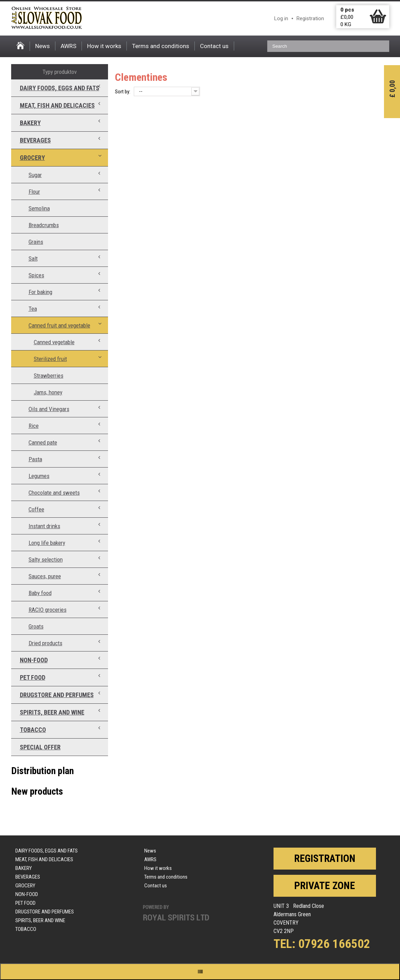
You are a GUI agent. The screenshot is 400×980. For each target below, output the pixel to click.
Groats (36, 626)
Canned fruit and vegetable (59, 325)
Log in (281, 18)
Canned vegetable (54, 342)
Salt (33, 258)
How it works (104, 46)
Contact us (214, 46)
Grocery (32, 158)
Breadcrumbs (44, 225)
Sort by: (123, 92)
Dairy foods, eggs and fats (60, 88)
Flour (34, 192)
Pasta (35, 459)
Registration (310, 18)
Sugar (35, 175)
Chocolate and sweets (54, 493)
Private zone (325, 886)
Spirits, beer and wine (52, 712)
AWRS (68, 46)
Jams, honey (48, 392)
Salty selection (46, 560)
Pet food (33, 677)
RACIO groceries (48, 610)
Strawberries (49, 376)
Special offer (40, 747)
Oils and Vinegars (49, 409)
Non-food (34, 660)
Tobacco (33, 730)
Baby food (40, 593)
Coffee (36, 509)
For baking (40, 292)
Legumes (39, 476)
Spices (36, 275)
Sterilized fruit (50, 359)
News (43, 46)
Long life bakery (47, 543)
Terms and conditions (161, 46)
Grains (36, 242)
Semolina (39, 208)
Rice (34, 426)
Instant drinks (44, 526)
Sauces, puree (45, 576)
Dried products (45, 643)
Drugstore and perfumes (57, 695)
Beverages (35, 140)
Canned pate (43, 442)
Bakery (30, 123)
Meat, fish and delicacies (57, 105)
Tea (33, 309)
